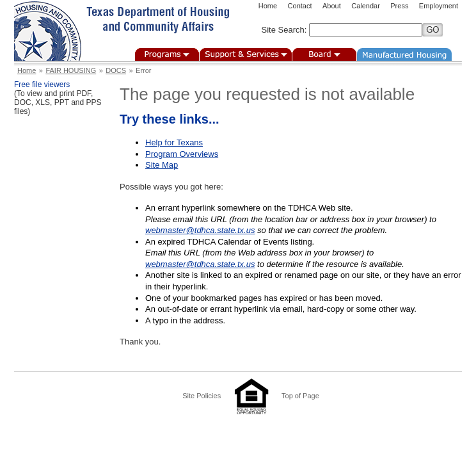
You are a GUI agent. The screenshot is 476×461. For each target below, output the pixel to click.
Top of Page (300, 396)
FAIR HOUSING (71, 70)
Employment (439, 6)
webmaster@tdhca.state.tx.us (200, 230)
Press (399, 6)
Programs (167, 54)
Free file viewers (42, 85)
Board (324, 54)
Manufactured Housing (404, 54)
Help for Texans (174, 142)
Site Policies (202, 396)
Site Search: (284, 30)
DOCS (116, 70)
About (332, 6)
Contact (300, 6)
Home (268, 6)
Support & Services (246, 54)
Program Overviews (182, 154)
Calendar (366, 6)
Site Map (162, 165)
